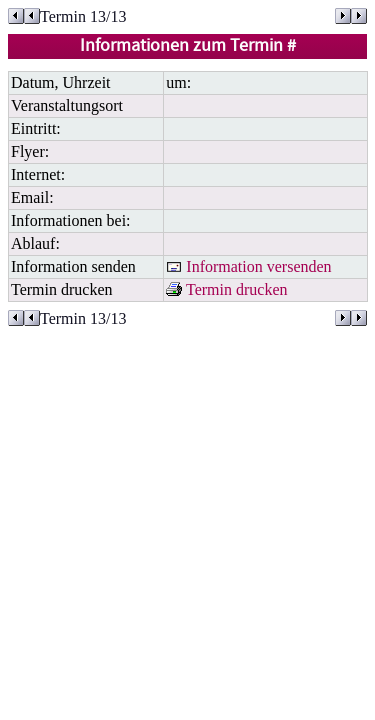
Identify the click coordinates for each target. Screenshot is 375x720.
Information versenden (248, 266)
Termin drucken (226, 289)
